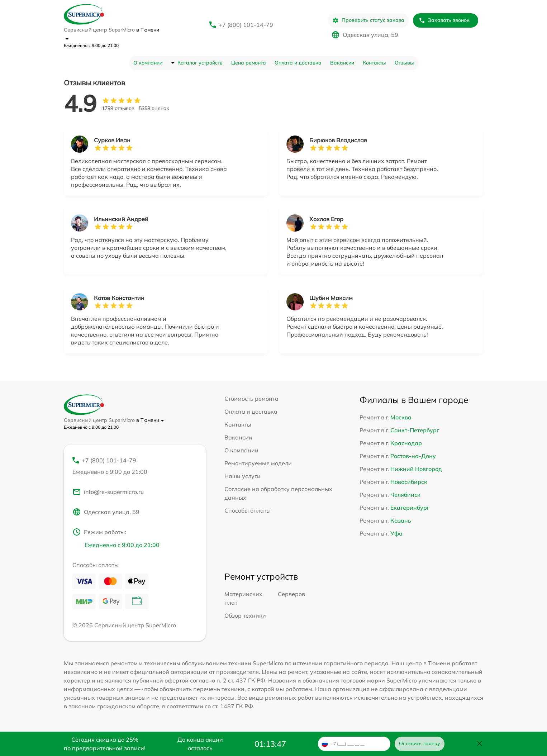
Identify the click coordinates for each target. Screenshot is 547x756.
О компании (148, 63)
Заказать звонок (444, 20)
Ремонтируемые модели (258, 463)
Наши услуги (242, 476)
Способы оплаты (248, 510)
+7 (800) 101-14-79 (246, 25)
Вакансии (342, 63)
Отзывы (404, 63)
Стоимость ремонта (251, 399)
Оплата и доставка (298, 63)
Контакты (374, 63)
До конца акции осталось (200, 744)
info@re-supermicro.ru (108, 492)
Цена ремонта (249, 63)
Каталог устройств (200, 63)
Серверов (291, 594)
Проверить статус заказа (368, 20)
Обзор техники (245, 615)
